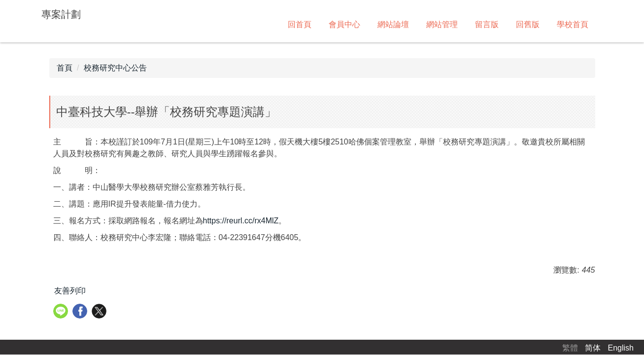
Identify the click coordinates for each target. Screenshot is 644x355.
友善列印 (70, 291)
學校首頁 (573, 24)
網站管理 (442, 24)
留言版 (487, 24)
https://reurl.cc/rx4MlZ (241, 221)
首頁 (65, 68)
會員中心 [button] (344, 24)
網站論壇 (393, 24)
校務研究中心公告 (115, 68)
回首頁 (300, 24)
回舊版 (528, 24)
